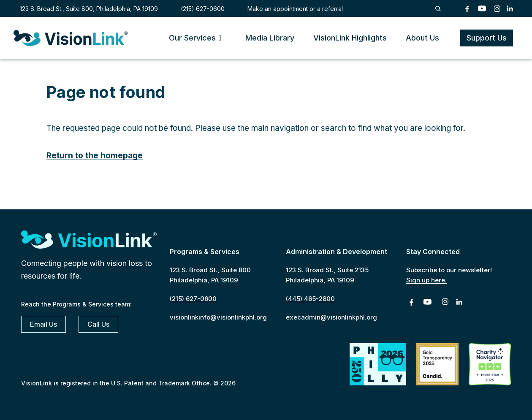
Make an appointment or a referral (295, 9)
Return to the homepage (95, 156)
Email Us (43, 324)
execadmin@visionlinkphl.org (331, 317)
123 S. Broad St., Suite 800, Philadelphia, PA (89, 9)
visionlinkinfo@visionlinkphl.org (218, 317)
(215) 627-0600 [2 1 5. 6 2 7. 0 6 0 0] (203, 9)
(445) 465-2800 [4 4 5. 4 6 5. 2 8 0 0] (310, 299)
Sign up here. (426, 280)
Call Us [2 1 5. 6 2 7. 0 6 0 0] (98, 324)
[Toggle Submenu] (220, 38)
